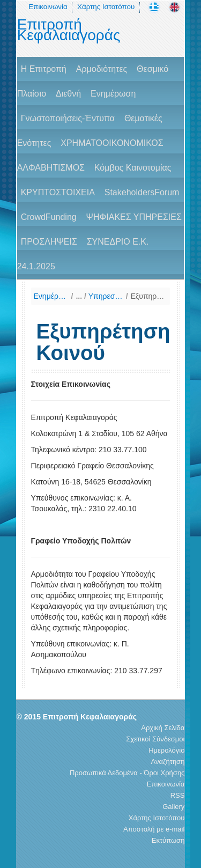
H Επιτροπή (44, 69)
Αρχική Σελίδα (163, 728)
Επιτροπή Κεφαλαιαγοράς (69, 30)
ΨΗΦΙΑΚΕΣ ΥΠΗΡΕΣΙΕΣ (134, 217)
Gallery (173, 807)
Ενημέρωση (113, 94)
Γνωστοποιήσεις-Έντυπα (68, 118)
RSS (178, 795)
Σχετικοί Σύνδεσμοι (155, 739)
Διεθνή (68, 94)
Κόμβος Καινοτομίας (133, 168)
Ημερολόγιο (166, 750)
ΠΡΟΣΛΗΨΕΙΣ (49, 242)
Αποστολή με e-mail (154, 829)
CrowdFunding (49, 217)
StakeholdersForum (142, 192)
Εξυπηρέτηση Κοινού (148, 296)
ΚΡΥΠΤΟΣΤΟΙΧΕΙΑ (58, 192)
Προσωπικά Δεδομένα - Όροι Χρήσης (127, 773)
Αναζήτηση (168, 762)
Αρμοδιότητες (102, 69)
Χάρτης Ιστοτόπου (106, 7)
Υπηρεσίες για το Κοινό (106, 296)
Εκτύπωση (168, 840)
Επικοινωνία (48, 7)
